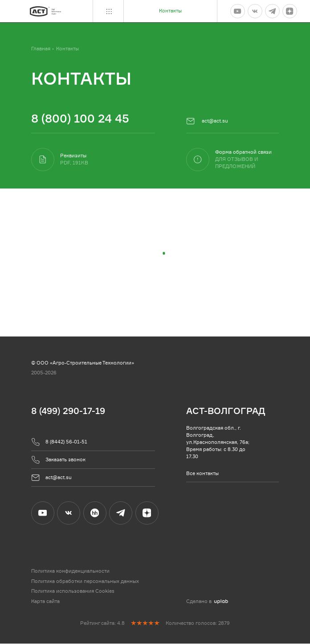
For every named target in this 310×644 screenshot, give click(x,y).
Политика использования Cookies (73, 592)
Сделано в (207, 602)
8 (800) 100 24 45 (80, 118)
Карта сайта (45, 602)
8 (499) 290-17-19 (68, 411)
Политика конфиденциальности (70, 572)
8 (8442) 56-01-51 (59, 443)
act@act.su (207, 121)
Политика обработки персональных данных (85, 582)
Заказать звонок (59, 460)
